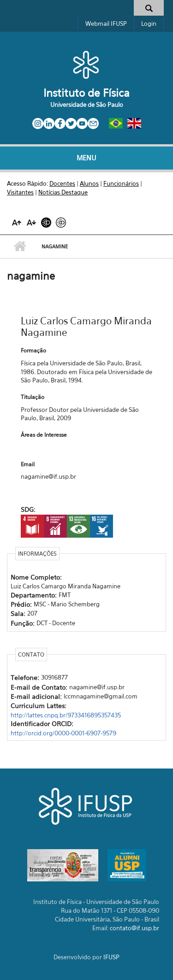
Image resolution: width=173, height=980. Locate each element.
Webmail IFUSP (106, 23)
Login (149, 23)
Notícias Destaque (63, 192)
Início (20, 246)
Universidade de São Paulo (87, 105)
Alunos (89, 183)
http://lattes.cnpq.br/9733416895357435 (66, 715)
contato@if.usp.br (134, 928)
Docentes (62, 183)
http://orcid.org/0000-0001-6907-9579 (63, 733)
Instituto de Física (86, 93)
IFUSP (111, 957)
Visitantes (20, 192)
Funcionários (121, 183)
